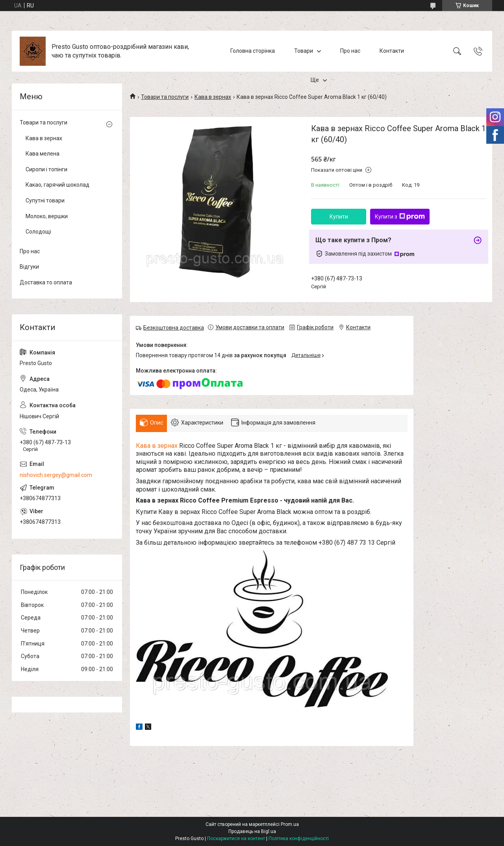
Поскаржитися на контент (236, 839)
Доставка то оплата (46, 282)
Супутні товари (45, 200)
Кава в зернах (213, 97)
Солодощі (38, 232)
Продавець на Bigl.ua (252, 831)
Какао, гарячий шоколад (57, 185)
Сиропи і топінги (46, 169)
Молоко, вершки (47, 216)
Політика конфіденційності (299, 839)
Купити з (400, 217)
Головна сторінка (253, 51)
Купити (339, 217)
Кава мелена (43, 154)
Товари (304, 51)
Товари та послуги (165, 97)
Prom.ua (290, 824)
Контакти (392, 51)
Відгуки (29, 267)
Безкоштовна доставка (174, 328)
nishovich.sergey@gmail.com (56, 475)
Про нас (350, 51)
